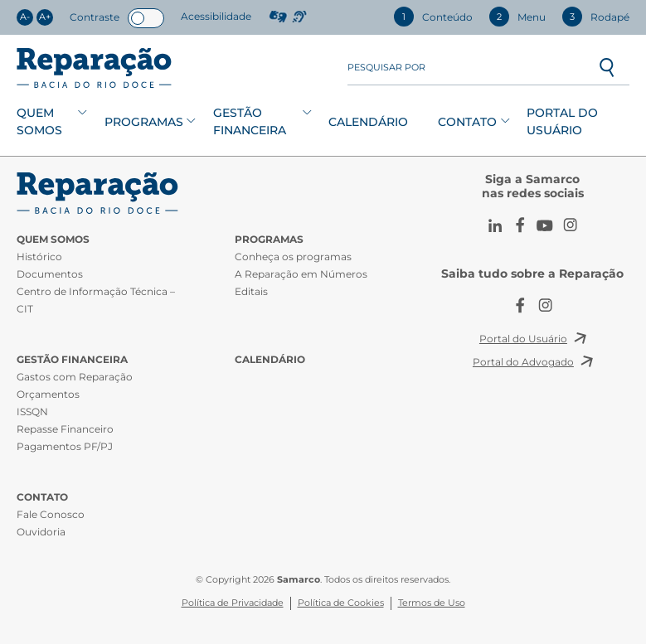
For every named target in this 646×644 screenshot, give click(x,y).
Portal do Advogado (523, 362)
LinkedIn (495, 225)
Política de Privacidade (233, 603)
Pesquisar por (386, 68)
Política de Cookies (341, 603)
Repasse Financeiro (65, 429)
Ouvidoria (41, 532)
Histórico (39, 257)
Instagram (570, 225)
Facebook (520, 225)
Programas (144, 122)
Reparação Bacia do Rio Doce (94, 68)
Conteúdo (433, 17)
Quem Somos (39, 121)
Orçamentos (48, 394)
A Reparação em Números (301, 274)
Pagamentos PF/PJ (65, 446)
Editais (251, 291)
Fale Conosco (51, 514)
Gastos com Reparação (75, 377)
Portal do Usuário (562, 121)
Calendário (368, 122)
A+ (45, 17)
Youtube (545, 225)
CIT (100, 193)
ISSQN (32, 412)
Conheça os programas (293, 257)
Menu (517, 17)
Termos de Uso (432, 603)
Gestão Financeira (250, 121)
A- (25, 17)
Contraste (95, 17)
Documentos (50, 274)
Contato (467, 122)
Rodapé (596, 17)
